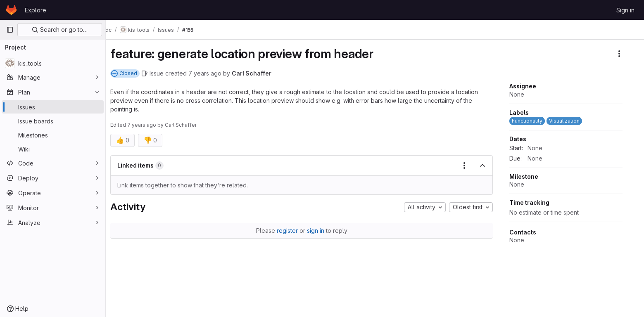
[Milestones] (53, 135)
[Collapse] (490, 166)
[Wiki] (53, 149)
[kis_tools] (53, 63)
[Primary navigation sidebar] (10, 30)
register (294, 231)
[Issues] (53, 107)
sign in (322, 231)
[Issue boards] (53, 121)
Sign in (625, 10)
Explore (36, 10)
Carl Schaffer (259, 73)
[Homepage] (11, 10)
